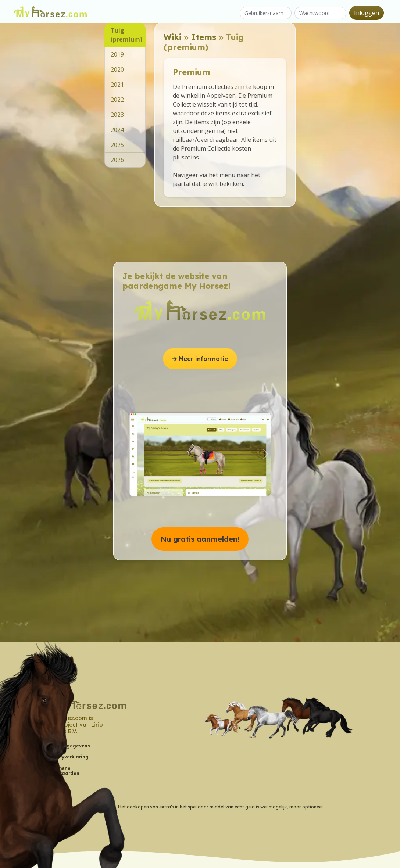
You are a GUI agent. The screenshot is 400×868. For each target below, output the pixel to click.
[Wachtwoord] (320, 13)
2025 (117, 145)
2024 (117, 130)
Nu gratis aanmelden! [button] (200, 539)
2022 (117, 100)
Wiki (172, 37)
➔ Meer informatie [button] (200, 359)
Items (204, 37)
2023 (117, 115)
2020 (117, 69)
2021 (117, 85)
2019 (117, 54)
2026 (117, 160)
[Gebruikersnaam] (266, 13)
